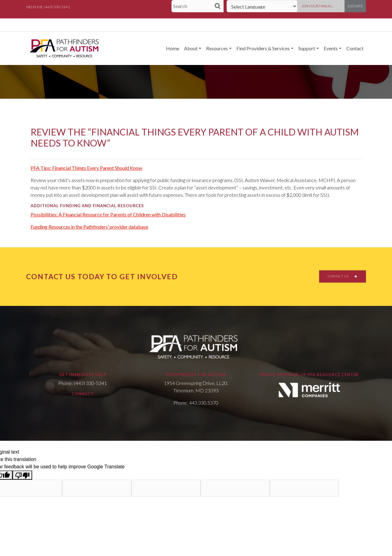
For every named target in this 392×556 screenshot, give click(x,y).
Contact (355, 48)
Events (331, 48)
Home (173, 48)
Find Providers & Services (263, 48)
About (191, 48)
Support (307, 48)
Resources (217, 48)
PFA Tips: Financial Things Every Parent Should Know (86, 168)
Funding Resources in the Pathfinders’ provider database (89, 227)
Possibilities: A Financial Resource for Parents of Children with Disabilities (108, 214)
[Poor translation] (22, 475)
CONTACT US (343, 276)
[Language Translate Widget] (262, 6)
